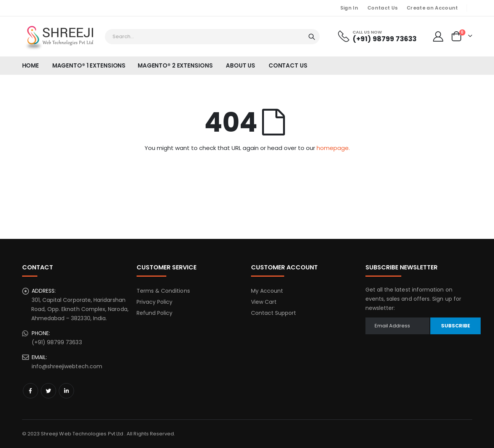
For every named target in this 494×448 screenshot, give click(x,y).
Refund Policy (155, 313)
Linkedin (66, 391)
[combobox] (212, 37)
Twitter (48, 391)
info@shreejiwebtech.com (67, 366)
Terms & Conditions (163, 291)
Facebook (31, 391)
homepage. (333, 148)
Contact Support (274, 313)
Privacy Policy (155, 302)
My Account (267, 291)
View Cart (264, 302)
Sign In (349, 8)
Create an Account (432, 8)
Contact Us (382, 8)
